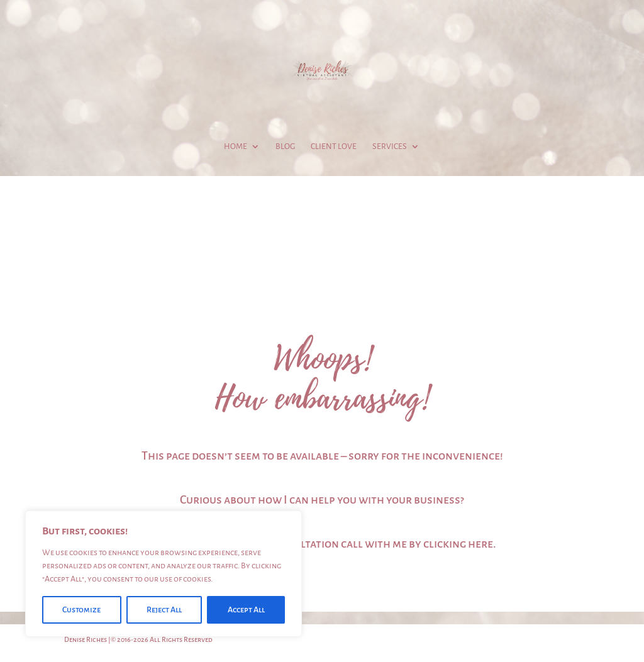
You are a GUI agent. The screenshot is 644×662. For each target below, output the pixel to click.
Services (390, 146)
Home (236, 146)
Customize (81, 610)
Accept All (246, 610)
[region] (164, 574)
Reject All (164, 610)
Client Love (334, 146)
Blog (285, 146)
